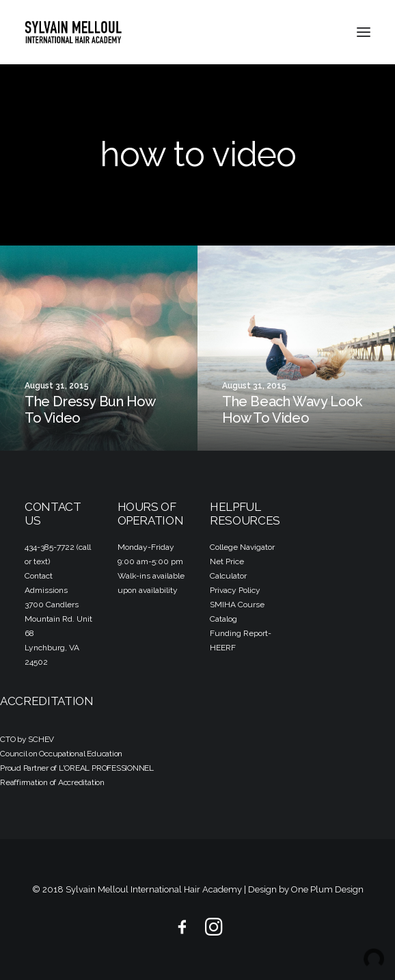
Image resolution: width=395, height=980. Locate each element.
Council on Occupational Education (61, 754)
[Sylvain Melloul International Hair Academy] (73, 32)
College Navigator (242, 547)
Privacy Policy (235, 590)
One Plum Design (327, 889)
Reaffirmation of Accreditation (52, 782)
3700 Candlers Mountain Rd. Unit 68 (58, 619)
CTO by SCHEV (27, 739)
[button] (364, 32)
